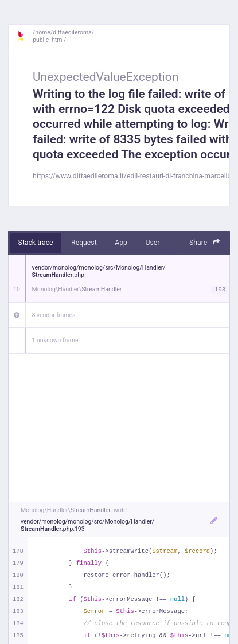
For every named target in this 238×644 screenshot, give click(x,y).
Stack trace (36, 243)
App (121, 243)
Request (84, 243)
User (152, 243)
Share (205, 242)
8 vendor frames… (56, 315)
